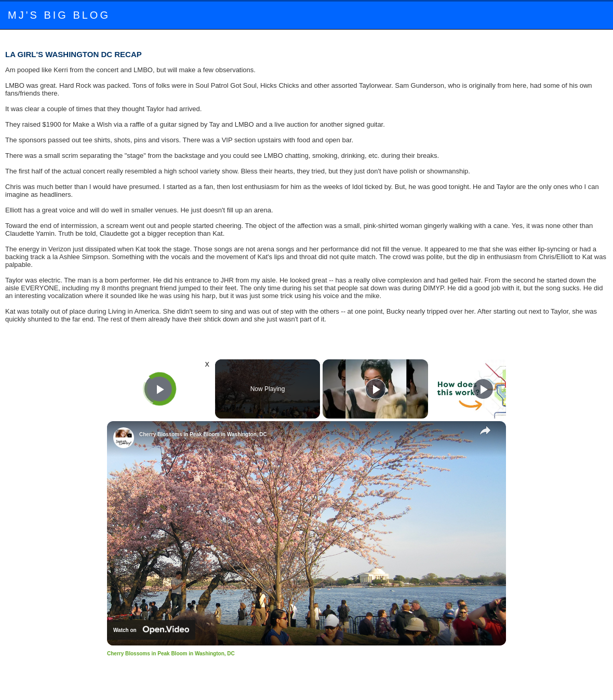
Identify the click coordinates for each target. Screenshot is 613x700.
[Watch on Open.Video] (151, 630)
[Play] (376, 389)
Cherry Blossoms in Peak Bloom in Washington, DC (203, 434)
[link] (124, 438)
